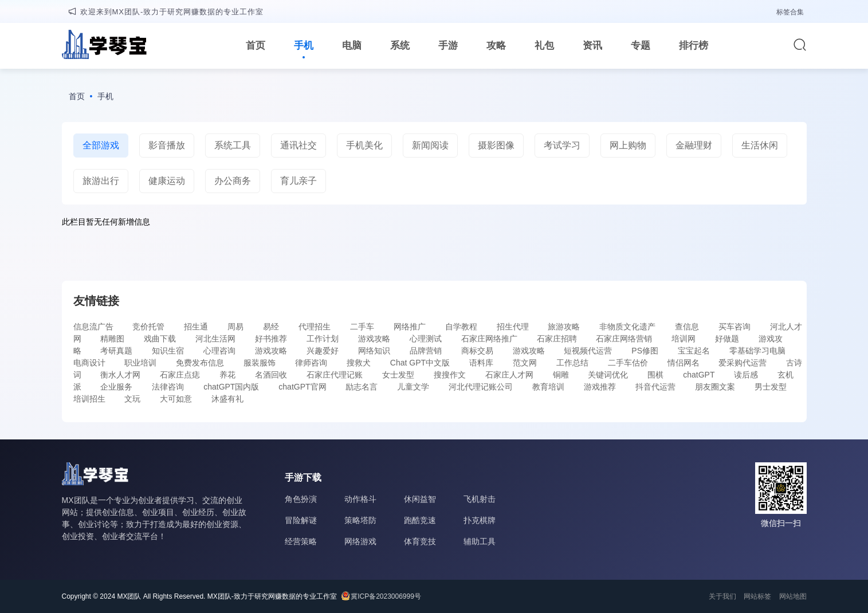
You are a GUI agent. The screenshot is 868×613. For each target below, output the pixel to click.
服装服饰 (260, 363)
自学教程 (461, 327)
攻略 (496, 46)
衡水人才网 (120, 375)
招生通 (196, 327)
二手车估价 (628, 363)
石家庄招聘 (557, 339)
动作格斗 (360, 499)
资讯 (592, 46)
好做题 (727, 339)
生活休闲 (760, 145)
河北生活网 (215, 339)
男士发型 (771, 387)
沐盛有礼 (227, 399)
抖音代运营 (655, 387)
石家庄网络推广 (489, 339)
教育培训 (548, 387)
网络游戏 (360, 541)
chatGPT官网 (302, 387)
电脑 (352, 46)
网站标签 (757, 596)
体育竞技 (420, 541)
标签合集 (790, 12)
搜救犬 (359, 363)
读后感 (746, 375)
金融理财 (694, 145)
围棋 (655, 375)
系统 (400, 46)
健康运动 (167, 181)
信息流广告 (93, 327)
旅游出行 (101, 181)
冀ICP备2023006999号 (386, 596)
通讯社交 (299, 145)
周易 (235, 327)
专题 (641, 46)
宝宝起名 (694, 351)
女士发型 (398, 375)
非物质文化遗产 (627, 327)
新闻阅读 (430, 145)
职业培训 (140, 363)
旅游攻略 (564, 327)
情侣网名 (684, 363)
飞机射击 (480, 499)
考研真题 (116, 351)
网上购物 (628, 145)
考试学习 (562, 145)
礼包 (544, 46)
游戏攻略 (374, 339)
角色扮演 (301, 499)
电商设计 (89, 363)
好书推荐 (271, 339)
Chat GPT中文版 (420, 363)
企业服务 (116, 387)
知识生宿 (168, 351)
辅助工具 (480, 541)
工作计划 (323, 339)
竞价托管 (148, 327)
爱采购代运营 (743, 363)
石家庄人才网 (509, 375)
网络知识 (374, 351)
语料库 (481, 363)
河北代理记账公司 (481, 387)
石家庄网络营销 (624, 339)
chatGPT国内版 (231, 387)
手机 (304, 46)
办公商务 (233, 181)
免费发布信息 (200, 363)
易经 (271, 327)
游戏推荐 (600, 387)
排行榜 (694, 46)
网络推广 (410, 327)
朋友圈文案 (715, 387)
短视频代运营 (588, 351)
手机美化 (364, 145)
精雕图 (112, 339)
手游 (448, 46)
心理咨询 (219, 351)
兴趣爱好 (323, 351)
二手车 (362, 327)
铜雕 (561, 375)
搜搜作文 (450, 375)
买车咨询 (735, 327)
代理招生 (315, 327)
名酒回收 (271, 375)
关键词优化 (608, 375)
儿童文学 (413, 387)
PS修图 (645, 351)
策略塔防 (360, 520)
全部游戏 (101, 145)
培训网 (684, 339)
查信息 (687, 327)
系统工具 (233, 145)
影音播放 (167, 145)
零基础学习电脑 (757, 351)
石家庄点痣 (180, 375)
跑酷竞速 (420, 520)
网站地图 (793, 596)
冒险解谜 (301, 520)
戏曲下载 (160, 339)
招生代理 (513, 327)
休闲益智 (420, 499)
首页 (256, 46)
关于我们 (722, 596)
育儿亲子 (299, 181)
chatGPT (699, 375)
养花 (227, 375)
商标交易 (477, 351)
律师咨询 (311, 363)
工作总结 (572, 363)
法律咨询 (168, 387)
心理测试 (426, 339)
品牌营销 (426, 351)
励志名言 (362, 387)
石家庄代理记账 (335, 375)
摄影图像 (496, 145)
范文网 (525, 363)
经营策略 (301, 541)
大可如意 (176, 399)
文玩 (132, 399)
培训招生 (89, 399)
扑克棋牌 (480, 520)
